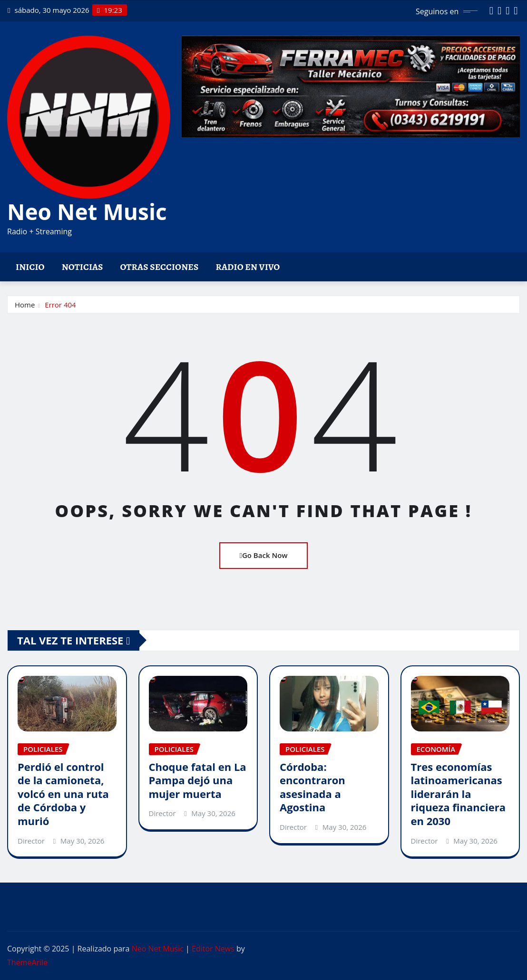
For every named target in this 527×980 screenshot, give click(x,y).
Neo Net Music (87, 211)
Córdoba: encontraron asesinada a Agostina (312, 787)
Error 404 (60, 305)
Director (31, 841)
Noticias (83, 267)
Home (25, 305)
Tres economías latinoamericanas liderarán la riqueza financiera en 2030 (459, 794)
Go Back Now (263, 555)
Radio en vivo (248, 267)
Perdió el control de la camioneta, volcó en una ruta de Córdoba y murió (63, 794)
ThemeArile (27, 962)
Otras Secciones (160, 267)
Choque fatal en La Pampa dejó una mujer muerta (198, 780)
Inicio (30, 267)
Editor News (213, 949)
